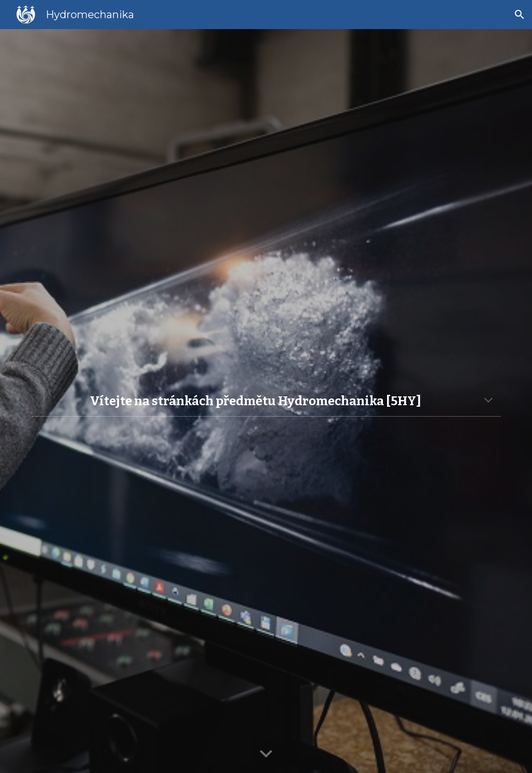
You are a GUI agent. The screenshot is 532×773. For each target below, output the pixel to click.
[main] (266, 401)
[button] (520, 15)
